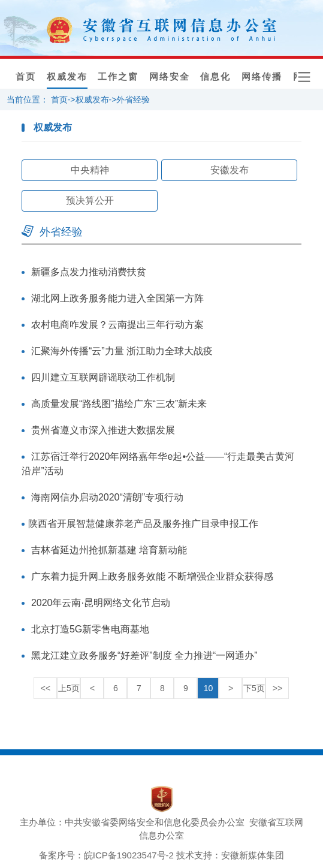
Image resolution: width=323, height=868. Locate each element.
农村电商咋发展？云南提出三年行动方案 (117, 325)
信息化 (215, 77)
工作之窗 (118, 77)
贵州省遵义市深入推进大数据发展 (103, 430)
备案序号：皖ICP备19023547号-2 (106, 855)
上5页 (69, 688)
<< (46, 688)
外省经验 (133, 100)
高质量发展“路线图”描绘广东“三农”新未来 (119, 404)
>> (277, 688)
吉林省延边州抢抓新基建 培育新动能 (109, 550)
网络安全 (170, 77)
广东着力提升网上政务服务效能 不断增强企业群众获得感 (152, 576)
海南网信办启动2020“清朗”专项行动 (107, 497)
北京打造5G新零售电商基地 (90, 629)
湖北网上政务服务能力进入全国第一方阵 (117, 298)
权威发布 (67, 77)
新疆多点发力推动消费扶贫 (89, 272)
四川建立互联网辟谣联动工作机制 (103, 377)
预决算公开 (90, 201)
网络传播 (262, 77)
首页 (26, 77)
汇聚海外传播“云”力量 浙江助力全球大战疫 (122, 351)
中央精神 (90, 170)
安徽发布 (230, 170)
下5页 (254, 688)
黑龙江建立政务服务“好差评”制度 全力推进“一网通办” (144, 655)
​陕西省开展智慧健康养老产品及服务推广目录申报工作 (143, 524)
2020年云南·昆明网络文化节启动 (101, 603)
